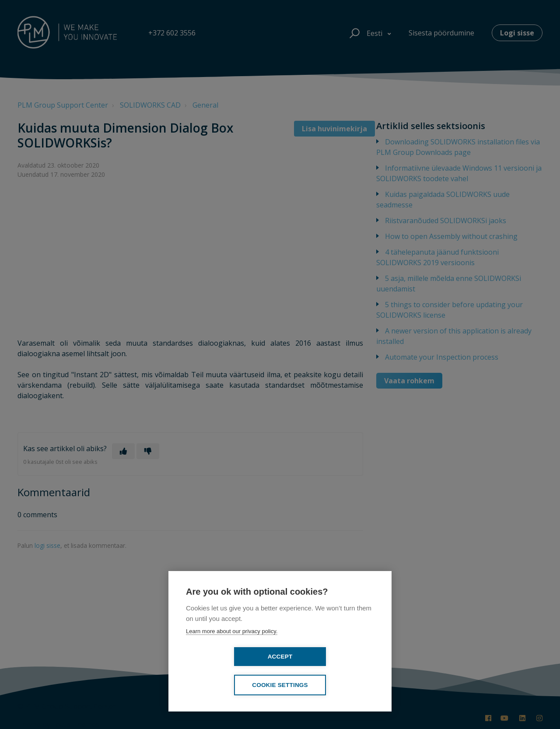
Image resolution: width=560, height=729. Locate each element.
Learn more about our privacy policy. (232, 659)
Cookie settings (330, 685)
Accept (230, 684)
